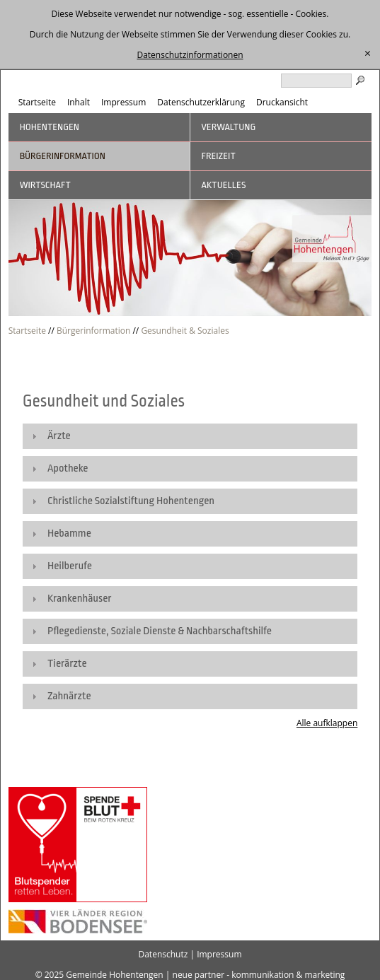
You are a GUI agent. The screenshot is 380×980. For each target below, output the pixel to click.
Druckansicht (282, 102)
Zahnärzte (69, 696)
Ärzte (59, 436)
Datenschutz (163, 954)
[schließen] (368, 54)
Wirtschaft (45, 185)
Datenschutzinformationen (190, 55)
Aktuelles (224, 185)
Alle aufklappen (327, 723)
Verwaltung (229, 127)
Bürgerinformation (63, 156)
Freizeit (219, 156)
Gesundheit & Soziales (185, 331)
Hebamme (69, 533)
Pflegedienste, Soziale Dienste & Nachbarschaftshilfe (160, 631)
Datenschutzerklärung (201, 102)
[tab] (190, 436)
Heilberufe (70, 566)
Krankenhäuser (80, 599)
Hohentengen (50, 127)
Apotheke (68, 468)
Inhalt (79, 102)
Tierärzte (67, 664)
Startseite (37, 102)
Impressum (123, 102)
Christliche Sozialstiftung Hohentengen (131, 501)
